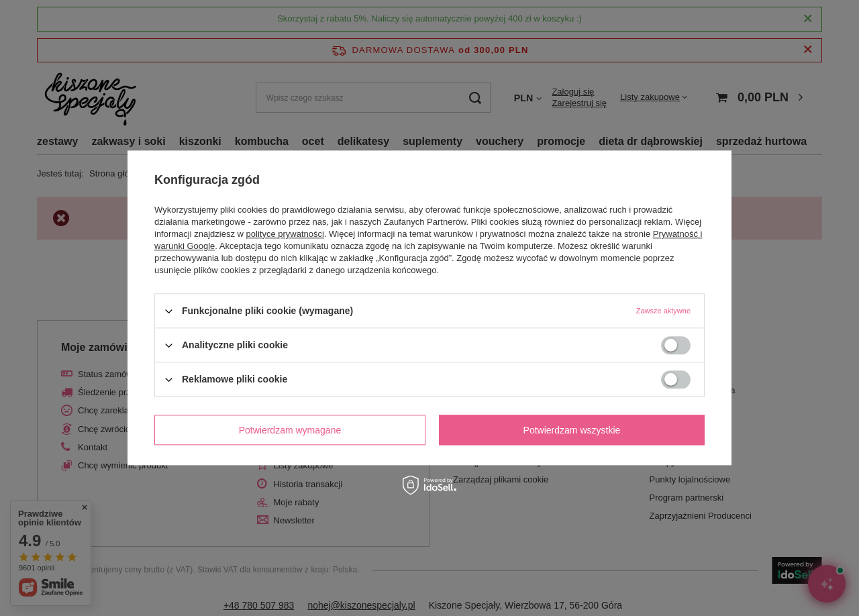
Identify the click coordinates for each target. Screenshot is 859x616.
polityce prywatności (285, 234)
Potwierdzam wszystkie (572, 430)
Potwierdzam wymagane (290, 430)
